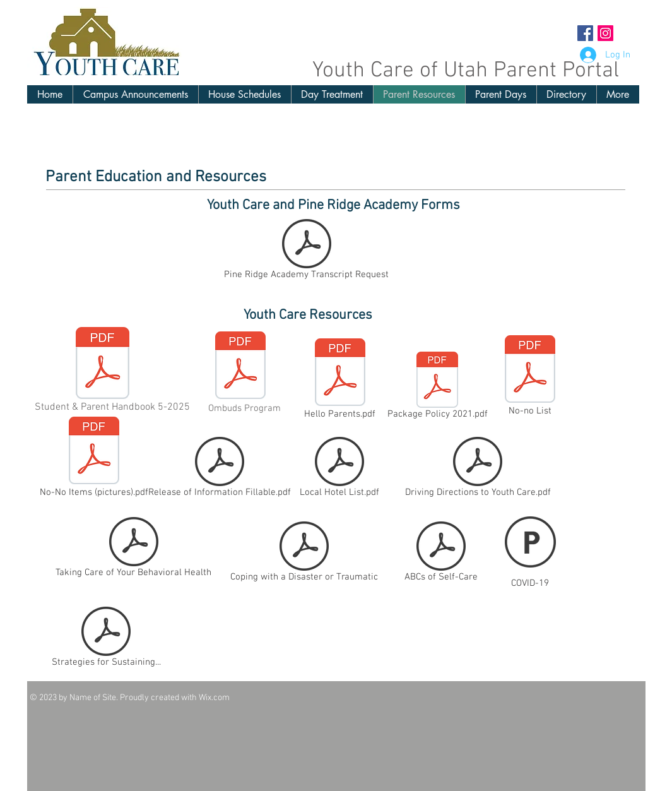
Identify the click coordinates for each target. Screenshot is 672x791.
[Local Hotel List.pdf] (340, 470)
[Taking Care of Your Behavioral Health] (134, 550)
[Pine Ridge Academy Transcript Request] (307, 252)
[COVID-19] (530, 550)
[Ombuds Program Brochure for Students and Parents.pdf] (240, 367)
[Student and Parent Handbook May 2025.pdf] (103, 365)
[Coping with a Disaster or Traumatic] (304, 554)
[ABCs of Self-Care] (441, 554)
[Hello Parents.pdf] (340, 380)
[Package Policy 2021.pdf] (438, 388)
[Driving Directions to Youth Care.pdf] (478, 470)
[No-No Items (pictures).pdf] (94, 458)
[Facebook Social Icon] (585, 33)
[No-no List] (530, 377)
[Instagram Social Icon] (605, 33)
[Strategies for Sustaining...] (106, 639)
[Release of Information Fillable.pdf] (220, 470)
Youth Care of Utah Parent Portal (466, 71)
